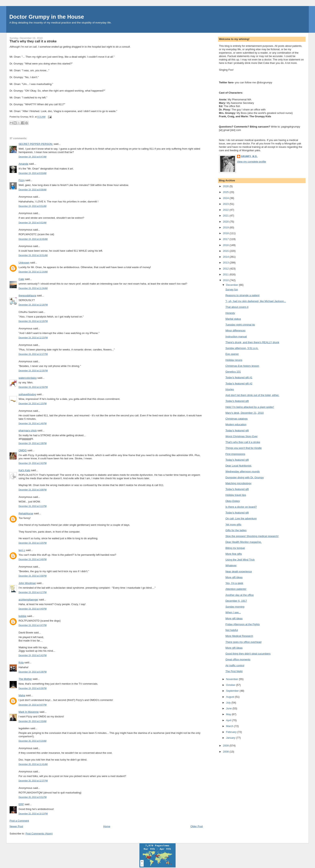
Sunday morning (235, 607)
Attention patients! (236, 589)
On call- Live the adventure (241, 518)
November (232, 679)
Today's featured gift (237, 401)
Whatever (231, 565)
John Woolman (27, 583)
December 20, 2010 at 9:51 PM (32, 797)
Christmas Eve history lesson (242, 366)
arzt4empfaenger (28, 600)
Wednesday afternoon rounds (242, 471)
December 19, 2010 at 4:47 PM (32, 625)
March (230, 726)
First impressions (235, 454)
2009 (226, 746)
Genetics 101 (233, 372)
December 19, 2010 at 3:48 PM (32, 559)
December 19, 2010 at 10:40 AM (33, 239)
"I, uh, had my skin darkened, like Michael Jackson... (256, 301)
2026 (226, 186)
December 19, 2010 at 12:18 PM (33, 305)
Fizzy (21, 180)
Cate (21, 279)
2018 (226, 233)
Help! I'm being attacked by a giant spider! (250, 407)
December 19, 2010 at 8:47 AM (32, 157)
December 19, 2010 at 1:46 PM (32, 423)
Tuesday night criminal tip (240, 325)
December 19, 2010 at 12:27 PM (33, 354)
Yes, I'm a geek (234, 583)
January (231, 738)
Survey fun (232, 290)
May (229, 714)
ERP (21, 804)
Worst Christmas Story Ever (241, 436)
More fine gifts (234, 554)
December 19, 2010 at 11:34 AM (33, 288)
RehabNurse (26, 513)
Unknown (24, 263)
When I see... (233, 612)
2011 (226, 274)
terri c (22, 550)
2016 (226, 245)
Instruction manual (236, 336)
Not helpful (232, 630)
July (229, 703)
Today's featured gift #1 (239, 377)
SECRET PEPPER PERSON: (36, 144)
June (229, 708)
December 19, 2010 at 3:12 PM (32, 506)
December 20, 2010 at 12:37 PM (33, 781)
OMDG (22, 450)
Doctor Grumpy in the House (47, 17)
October (231, 685)
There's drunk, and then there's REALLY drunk (252, 342)
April (229, 720)
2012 (226, 269)
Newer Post (16, 826)
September (233, 691)
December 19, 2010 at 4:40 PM (32, 609)
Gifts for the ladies (236, 530)
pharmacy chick (28, 430)
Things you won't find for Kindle (243, 448)
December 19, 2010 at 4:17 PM (32, 592)
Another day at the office (240, 595)
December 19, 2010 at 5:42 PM (32, 655)
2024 (226, 198)
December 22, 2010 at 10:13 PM (33, 814)
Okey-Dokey (233, 501)
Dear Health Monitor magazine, (243, 542)
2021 (226, 216)
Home (107, 826)
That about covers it (237, 307)
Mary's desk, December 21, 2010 (244, 413)
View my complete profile (252, 162)
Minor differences (235, 330)
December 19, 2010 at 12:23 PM (33, 338)
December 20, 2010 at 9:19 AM (32, 741)
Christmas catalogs (237, 419)
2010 (226, 280)
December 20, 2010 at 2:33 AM (32, 721)
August (230, 697)
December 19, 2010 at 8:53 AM (32, 173)
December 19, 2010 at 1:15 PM (32, 404)
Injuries (230, 389)
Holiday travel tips (236, 495)
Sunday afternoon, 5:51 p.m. (242, 348)
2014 (226, 257)
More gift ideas (234, 577)
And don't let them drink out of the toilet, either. (252, 395)
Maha (22, 695)
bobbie (22, 616)
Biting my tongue (235, 548)
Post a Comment (19, 821)
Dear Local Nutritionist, (239, 466)
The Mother (25, 679)
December (232, 285)
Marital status (233, 319)
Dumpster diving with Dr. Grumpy (245, 477)
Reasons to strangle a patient (242, 295)
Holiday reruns (234, 360)
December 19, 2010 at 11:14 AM (33, 272)
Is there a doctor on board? (241, 507)
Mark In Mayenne (29, 712)
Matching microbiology (238, 483)
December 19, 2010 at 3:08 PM (32, 490)
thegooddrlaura (27, 296)
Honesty (230, 313)
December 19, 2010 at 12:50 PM (33, 387)
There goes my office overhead (243, 642)
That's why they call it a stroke (33, 41)
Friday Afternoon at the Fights (243, 624)
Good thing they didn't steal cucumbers (248, 654)
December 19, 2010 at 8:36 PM (32, 688)
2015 (226, 251)
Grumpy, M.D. (249, 156)
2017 (226, 239)
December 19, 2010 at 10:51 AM (33, 255)
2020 (226, 222)
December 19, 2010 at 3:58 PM (32, 576)
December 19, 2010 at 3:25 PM (32, 543)
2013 (226, 263)
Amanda (23, 164)
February (232, 732)
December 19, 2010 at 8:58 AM (32, 190)
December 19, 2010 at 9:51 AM (32, 206)
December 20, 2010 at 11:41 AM (33, 764)
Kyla (21, 662)
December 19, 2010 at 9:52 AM (32, 223)
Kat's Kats (24, 470)
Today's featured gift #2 (239, 383)
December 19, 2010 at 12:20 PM (33, 321)
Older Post (197, 826)
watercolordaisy (28, 378)
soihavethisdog (27, 394)
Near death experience (239, 571)
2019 (226, 227)
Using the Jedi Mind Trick (240, 560)
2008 (226, 752)
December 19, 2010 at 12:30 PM (33, 371)
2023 (226, 204)
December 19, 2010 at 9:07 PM (32, 705)
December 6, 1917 (236, 601)
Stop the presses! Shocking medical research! (252, 536)
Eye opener (232, 354)
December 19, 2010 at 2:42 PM (32, 463)
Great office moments (238, 659)
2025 (226, 192)
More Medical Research (239, 636)
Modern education (236, 424)
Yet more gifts (233, 524)
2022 (226, 210)
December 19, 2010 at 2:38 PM (32, 443)
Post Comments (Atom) (39, 834)
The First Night (234, 671)
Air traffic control (235, 665)
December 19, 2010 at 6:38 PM (32, 672)
